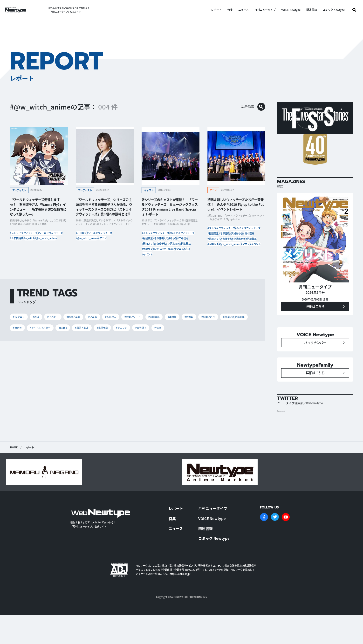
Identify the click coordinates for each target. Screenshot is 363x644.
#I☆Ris (142, 366)
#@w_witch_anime (43, 252)
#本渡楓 (214, 353)
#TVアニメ (21, 353)
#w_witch (19, 252)
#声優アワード (164, 353)
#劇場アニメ (90, 353)
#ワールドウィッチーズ (26, 245)
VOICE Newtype (287, 10)
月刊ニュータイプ (260, 10)
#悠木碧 (236, 353)
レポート (212, 10)
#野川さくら (171, 260)
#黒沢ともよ (165, 366)
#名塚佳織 (150, 252)
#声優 (148, 289)
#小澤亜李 (191, 366)
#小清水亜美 (171, 267)
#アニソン (215, 366)
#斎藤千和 (150, 267)
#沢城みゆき (171, 252)
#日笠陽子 (21, 378)
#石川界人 (137, 353)
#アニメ (113, 245)
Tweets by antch (285, 436)
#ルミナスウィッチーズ (158, 245)
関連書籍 (307, 10)
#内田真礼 (192, 353)
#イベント (164, 289)
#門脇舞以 (150, 274)
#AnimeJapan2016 (55, 366)
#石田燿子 (84, 238)
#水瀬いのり (23, 366)
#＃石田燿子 (53, 245)
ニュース (239, 10)
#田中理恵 (150, 260)
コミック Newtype (329, 10)
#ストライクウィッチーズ (27, 238)
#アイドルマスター (113, 366)
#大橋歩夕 (169, 274)
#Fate (42, 378)
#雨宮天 (84, 366)
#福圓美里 (184, 245)
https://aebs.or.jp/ (180, 597)
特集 (226, 10)
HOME (14, 473)
